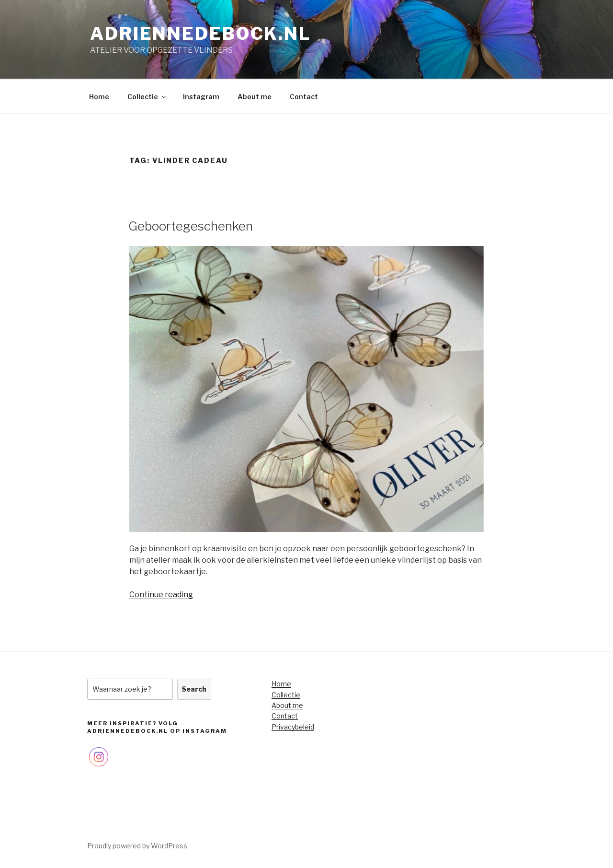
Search (194, 689)
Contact (304, 97)
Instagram (201, 97)
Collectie (147, 97)
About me (255, 97)
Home (99, 97)
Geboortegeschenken (191, 226)
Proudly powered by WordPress (137, 846)
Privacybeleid (293, 727)
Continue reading (161, 595)
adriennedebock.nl (201, 34)
